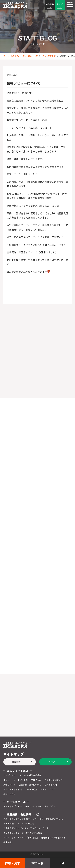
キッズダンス (51, 806)
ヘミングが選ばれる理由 (30, 775)
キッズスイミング (33, 806)
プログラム (36, 780)
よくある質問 (51, 785)
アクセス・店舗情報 (12, 789)
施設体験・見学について (30, 785)
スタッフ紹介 (31, 789)
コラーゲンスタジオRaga (51, 819)
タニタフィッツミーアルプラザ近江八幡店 (23, 833)
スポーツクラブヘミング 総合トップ (20, 819)
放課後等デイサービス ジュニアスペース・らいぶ (26, 828)
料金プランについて (54, 780)
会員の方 (16, 762)
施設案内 (50, 4)
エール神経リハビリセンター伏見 (19, 823)
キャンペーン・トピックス (16, 780)
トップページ (9, 775)
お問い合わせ (9, 794)
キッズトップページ (12, 806)
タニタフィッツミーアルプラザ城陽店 (21, 838)
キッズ (60, 4)
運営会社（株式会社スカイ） (54, 838)
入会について (9, 785)
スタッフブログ (49, 56)
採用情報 (7, 842)
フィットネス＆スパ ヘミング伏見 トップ (21, 56)
